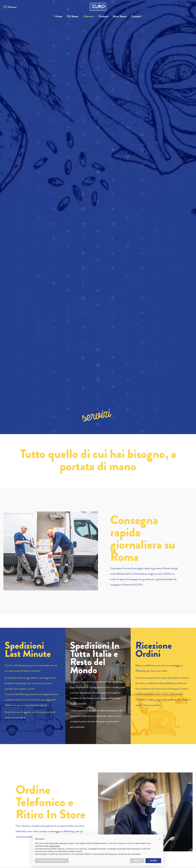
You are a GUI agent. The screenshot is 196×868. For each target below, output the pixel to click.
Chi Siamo (73, 16)
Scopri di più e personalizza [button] (52, 861)
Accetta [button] (153, 861)
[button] (160, 839)
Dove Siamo (120, 16)
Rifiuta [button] (137, 861)
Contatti (136, 16)
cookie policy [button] (54, 846)
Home (59, 16)
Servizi (88, 16)
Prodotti (103, 16)
